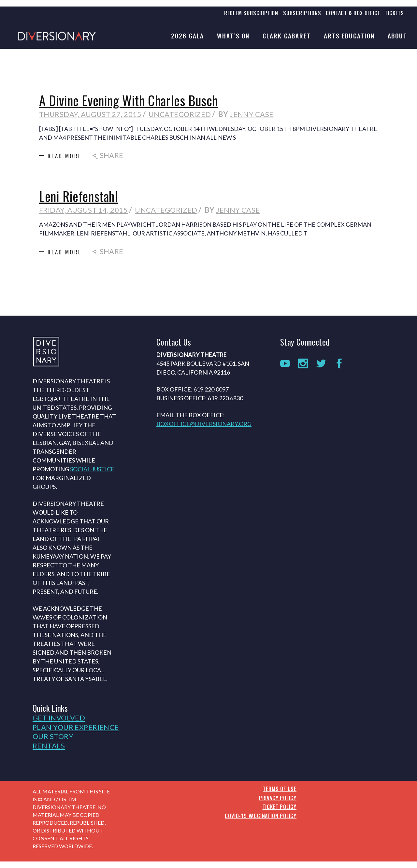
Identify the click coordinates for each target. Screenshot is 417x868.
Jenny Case (252, 114)
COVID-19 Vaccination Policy (261, 816)
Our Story (53, 736)
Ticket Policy (280, 807)
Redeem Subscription (251, 13)
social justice (92, 469)
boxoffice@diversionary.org (204, 424)
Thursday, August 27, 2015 (90, 114)
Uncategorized (180, 114)
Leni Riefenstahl (79, 196)
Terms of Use (280, 789)
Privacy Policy (278, 798)
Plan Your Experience (76, 727)
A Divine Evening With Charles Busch (129, 100)
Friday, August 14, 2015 (83, 210)
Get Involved (59, 718)
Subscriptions (302, 13)
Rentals (49, 746)
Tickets (394, 13)
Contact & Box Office (353, 13)
